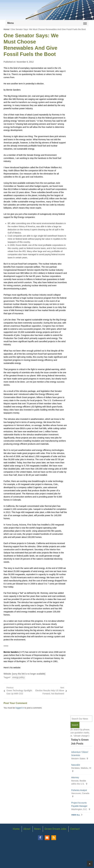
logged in (20, 708)
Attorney (75, 777)
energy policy (19, 677)
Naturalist (76, 765)
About (27, 829)
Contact (75, 829)
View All (76, 815)
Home (16, 829)
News (37, 829)
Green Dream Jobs (55, 829)
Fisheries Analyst (79, 790)
